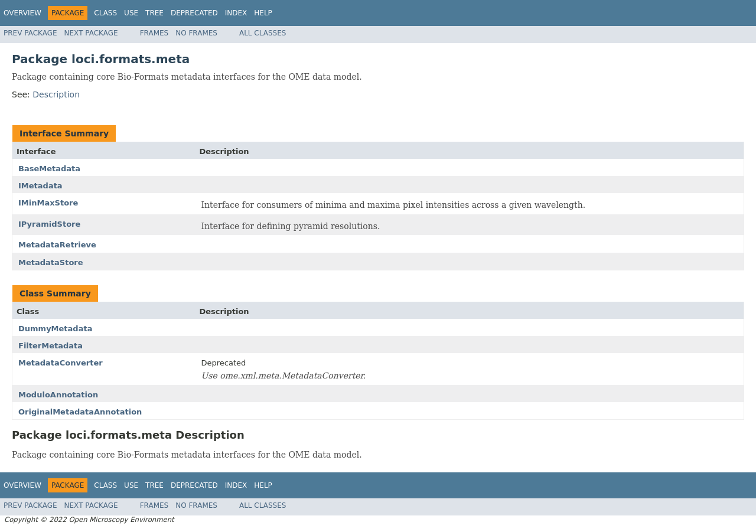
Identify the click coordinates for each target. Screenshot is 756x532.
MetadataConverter (61, 363)
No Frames (196, 33)
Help (263, 13)
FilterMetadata (50, 346)
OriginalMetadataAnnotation (80, 412)
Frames (154, 33)
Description (56, 94)
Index (236, 13)
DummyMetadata (55, 329)
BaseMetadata (49, 169)
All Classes (263, 33)
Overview (22, 13)
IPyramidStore (49, 224)
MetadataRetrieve (57, 245)
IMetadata (40, 186)
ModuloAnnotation (58, 395)
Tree (154, 13)
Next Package (91, 33)
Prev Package (30, 33)
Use (131, 13)
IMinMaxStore (48, 203)
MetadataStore (51, 262)
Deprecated (194, 13)
